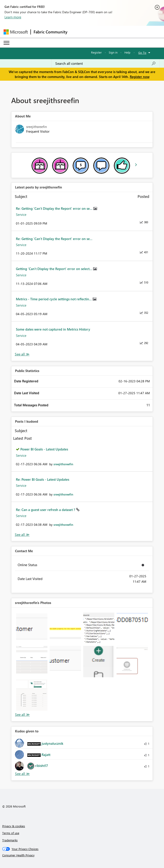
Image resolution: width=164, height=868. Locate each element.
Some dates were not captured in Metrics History (53, 329)
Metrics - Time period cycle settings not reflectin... (54, 299)
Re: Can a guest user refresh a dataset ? (46, 510)
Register (96, 52)
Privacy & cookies (14, 826)
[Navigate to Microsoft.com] (16, 32)
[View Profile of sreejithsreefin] (63, 464)
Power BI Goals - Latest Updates (44, 449)
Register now (140, 77)
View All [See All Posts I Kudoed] (22, 535)
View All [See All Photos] (22, 715)
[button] (32, 628)
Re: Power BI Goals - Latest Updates (43, 479)
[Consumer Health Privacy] (82, 855)
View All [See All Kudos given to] (22, 774)
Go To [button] (142, 53)
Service (21, 214)
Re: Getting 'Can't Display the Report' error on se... (55, 208)
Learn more (13, 17)
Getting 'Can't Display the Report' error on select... (54, 269)
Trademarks (10, 840)
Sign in (113, 52)
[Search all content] (105, 63)
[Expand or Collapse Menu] (6, 43)
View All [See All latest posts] (22, 354)
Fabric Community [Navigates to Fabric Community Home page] (50, 32)
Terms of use (11, 833)
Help (127, 52)
